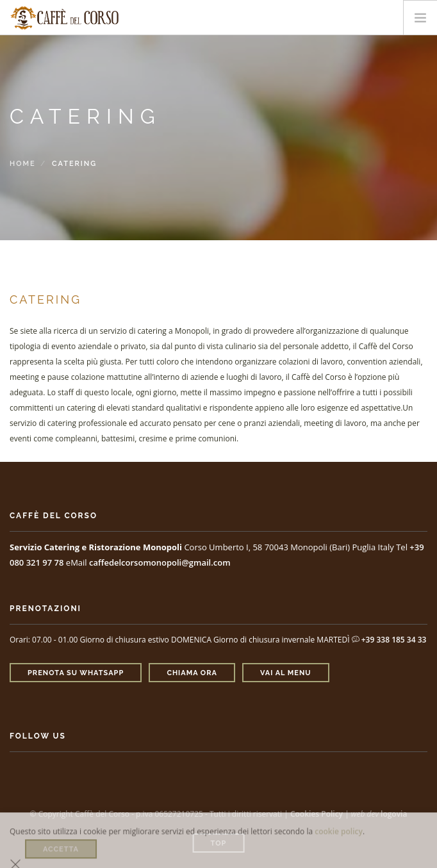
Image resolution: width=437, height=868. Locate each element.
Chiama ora (192, 673)
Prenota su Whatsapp (76, 673)
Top (219, 843)
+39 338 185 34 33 (389, 640)
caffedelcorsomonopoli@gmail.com (160, 562)
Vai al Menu (286, 673)
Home (23, 164)
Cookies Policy (317, 814)
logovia (394, 814)
